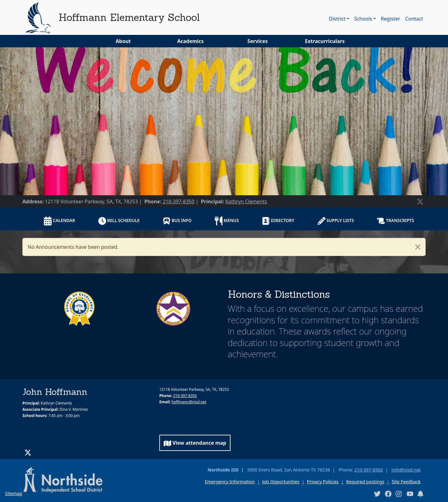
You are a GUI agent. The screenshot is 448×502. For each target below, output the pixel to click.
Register (390, 19)
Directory (278, 221)
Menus (227, 221)
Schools (363, 19)
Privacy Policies (323, 482)
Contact (414, 19)
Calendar (59, 221)
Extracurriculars (325, 41)
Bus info (177, 221)
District (337, 19)
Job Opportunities (281, 482)
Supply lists (336, 221)
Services (257, 41)
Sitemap (14, 493)
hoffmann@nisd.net (189, 402)
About (123, 41)
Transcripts (396, 221)
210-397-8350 (179, 201)
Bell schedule (119, 221)
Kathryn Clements (246, 201)
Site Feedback (406, 482)
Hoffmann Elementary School (129, 17)
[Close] (418, 247)
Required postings (365, 482)
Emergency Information (230, 482)
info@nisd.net (406, 470)
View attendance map (195, 443)
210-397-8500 (369, 470)
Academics (190, 41)
